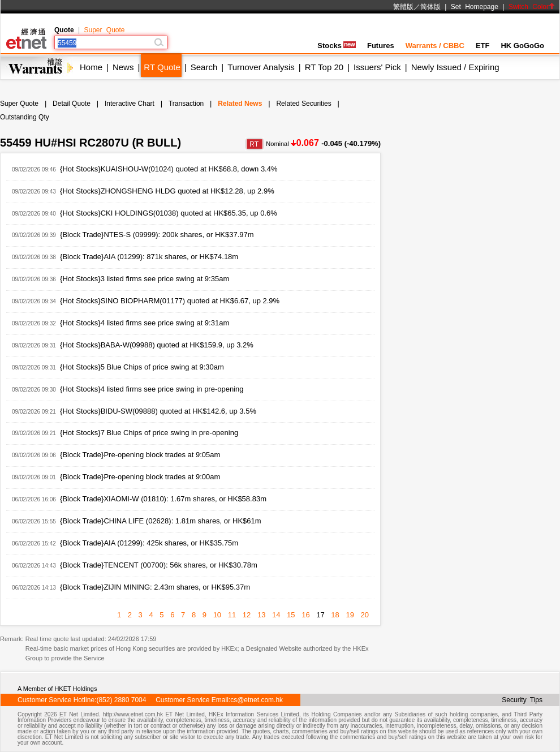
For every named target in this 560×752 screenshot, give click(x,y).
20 (365, 615)
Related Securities (303, 104)
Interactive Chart (130, 104)
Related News (240, 104)
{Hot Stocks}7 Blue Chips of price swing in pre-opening (149, 433)
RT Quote (162, 67)
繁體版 (403, 7)
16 (305, 615)
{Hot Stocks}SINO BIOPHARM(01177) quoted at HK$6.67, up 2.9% (170, 301)
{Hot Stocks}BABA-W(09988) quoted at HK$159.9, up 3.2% (157, 345)
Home (91, 67)
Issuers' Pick (377, 67)
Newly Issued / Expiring (455, 67)
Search (204, 67)
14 (276, 615)
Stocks (337, 46)
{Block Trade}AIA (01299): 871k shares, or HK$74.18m (149, 257)
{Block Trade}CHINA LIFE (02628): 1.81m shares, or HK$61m (161, 521)
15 (291, 615)
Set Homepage (475, 7)
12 (247, 615)
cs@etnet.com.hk (257, 700)
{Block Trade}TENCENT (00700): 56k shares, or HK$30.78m (159, 565)
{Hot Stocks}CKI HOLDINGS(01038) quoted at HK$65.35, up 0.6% (169, 213)
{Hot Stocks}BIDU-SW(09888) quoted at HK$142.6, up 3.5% (158, 411)
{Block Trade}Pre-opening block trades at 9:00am (140, 477)
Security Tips (522, 700)
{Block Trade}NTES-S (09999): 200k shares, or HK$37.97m (157, 235)
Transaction (186, 104)
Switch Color (532, 7)
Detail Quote (72, 104)
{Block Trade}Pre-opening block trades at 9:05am (140, 455)
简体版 (430, 7)
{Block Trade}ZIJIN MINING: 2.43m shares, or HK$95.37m (155, 587)
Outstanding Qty (25, 117)
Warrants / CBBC (435, 46)
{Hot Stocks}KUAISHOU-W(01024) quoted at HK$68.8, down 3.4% (169, 169)
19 (350, 615)
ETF (483, 46)
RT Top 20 (324, 67)
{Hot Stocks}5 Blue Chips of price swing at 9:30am (142, 367)
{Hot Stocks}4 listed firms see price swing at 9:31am (145, 323)
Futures (381, 46)
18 (335, 615)
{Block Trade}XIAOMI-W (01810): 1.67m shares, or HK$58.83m (163, 499)
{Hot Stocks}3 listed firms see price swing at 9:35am (145, 279)
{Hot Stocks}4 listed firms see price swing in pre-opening (152, 389)
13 (261, 615)
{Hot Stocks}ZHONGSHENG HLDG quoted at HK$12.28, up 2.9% (167, 191)
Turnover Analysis (261, 67)
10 (217, 615)
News (123, 67)
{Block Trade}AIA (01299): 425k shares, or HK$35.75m (149, 543)
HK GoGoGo (522, 46)
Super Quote (104, 30)
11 (232, 615)
